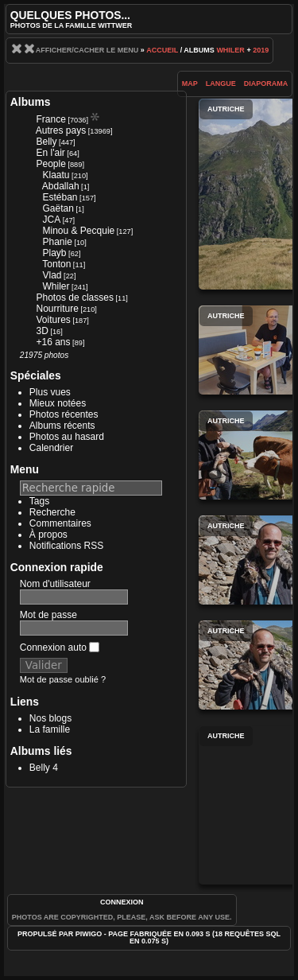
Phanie (58, 242)
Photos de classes (75, 297)
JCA (52, 220)
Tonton (56, 264)
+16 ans (54, 342)
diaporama (266, 84)
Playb (55, 253)
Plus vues (50, 392)
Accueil (162, 50)
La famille (50, 729)
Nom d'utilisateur (55, 584)
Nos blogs (50, 718)
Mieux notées (58, 403)
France (51, 119)
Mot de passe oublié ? (63, 679)
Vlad (52, 275)
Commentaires (60, 523)
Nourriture (58, 309)
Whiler (230, 50)
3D (43, 331)
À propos (48, 535)
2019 (261, 50)
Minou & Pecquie (79, 231)
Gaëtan (58, 208)
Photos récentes (64, 414)
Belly (47, 142)
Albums (31, 102)
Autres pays (61, 130)
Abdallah (61, 186)
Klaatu (56, 175)
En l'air (51, 153)
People (51, 164)
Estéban (60, 197)
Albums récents (62, 426)
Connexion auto (60, 647)
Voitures (54, 320)
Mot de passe (48, 615)
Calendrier (51, 448)
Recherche (52, 512)
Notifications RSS (66, 546)
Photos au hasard (67, 437)
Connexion (122, 902)
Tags (39, 501)
